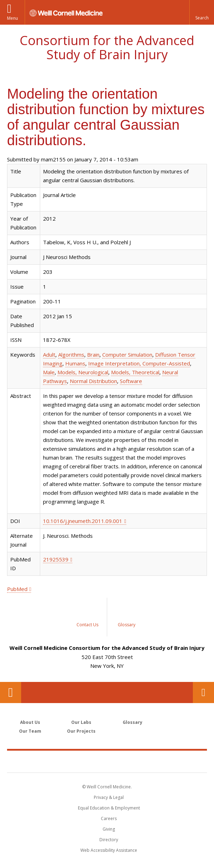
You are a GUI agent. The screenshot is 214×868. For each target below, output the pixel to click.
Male (49, 372)
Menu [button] (13, 18)
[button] (202, 12)
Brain (93, 355)
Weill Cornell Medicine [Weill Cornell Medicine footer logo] (107, 761)
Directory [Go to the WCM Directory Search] (109, 840)
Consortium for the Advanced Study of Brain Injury (107, 47)
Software (131, 381)
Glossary (133, 722)
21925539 (56, 559)
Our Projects (81, 731)
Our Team (30, 731)
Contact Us (203, 692)
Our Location (11, 692)
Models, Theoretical (135, 372)
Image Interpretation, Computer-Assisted (139, 363)
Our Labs (81, 722)
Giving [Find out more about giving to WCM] (109, 829)
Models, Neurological (83, 372)
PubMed (17, 589)
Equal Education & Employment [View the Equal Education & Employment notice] (109, 808)
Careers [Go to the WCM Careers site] (109, 818)
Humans (75, 363)
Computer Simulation (127, 355)
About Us (30, 722)
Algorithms (71, 355)
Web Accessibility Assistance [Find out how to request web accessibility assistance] (109, 850)
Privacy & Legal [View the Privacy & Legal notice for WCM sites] (109, 797)
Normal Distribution (93, 381)
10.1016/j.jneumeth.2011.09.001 (83, 521)
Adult (49, 355)
